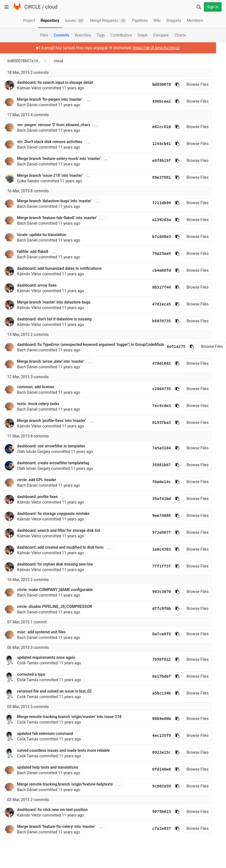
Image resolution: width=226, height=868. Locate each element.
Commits (61, 35)
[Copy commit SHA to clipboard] (170, 84)
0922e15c (154, 752)
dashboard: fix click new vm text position (52, 810)
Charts (180, 35)
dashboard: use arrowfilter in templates (51, 446)
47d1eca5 (154, 304)
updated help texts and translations (48, 767)
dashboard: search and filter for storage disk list (59, 530)
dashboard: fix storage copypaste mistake (53, 514)
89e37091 (154, 177)
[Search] (199, 7)
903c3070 (154, 592)
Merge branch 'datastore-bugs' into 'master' (54, 201)
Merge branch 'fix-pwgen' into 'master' (50, 99)
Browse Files (190, 84)
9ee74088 (154, 515)
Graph (142, 35)
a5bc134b (154, 693)
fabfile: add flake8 (33, 252)
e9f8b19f (154, 160)
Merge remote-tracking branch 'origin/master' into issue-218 (69, 717)
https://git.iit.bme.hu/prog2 (153, 48)
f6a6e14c (154, 482)
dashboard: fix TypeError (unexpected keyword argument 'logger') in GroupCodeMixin (91, 344)
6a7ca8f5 (154, 634)
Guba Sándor (28, 181)
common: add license (36, 387)
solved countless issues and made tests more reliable (64, 750)
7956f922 (154, 659)
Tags (101, 35)
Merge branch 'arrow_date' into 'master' (51, 361)
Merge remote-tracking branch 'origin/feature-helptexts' (65, 784)
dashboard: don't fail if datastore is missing (54, 319)
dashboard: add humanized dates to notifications (59, 268)
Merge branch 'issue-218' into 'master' (50, 175)
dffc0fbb (154, 608)
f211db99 (154, 203)
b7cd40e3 (154, 237)
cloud (51, 7)
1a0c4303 (154, 549)
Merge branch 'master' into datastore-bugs (54, 302)
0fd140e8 (154, 769)
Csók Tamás (28, 663)
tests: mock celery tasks (38, 404)
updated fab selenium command (45, 734)
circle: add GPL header (37, 480)
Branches (83, 35)
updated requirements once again (46, 657)
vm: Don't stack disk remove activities (50, 142)
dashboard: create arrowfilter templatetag (53, 463)
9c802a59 (154, 786)
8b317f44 (154, 287)
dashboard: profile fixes (38, 497)
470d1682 (154, 363)
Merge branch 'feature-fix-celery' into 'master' (56, 826)
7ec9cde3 (154, 406)
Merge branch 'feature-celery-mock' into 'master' (59, 159)
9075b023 (154, 812)
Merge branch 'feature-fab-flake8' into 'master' (57, 218)
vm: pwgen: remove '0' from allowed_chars (54, 125)
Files (44, 35)
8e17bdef (154, 676)
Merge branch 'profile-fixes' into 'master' (52, 421)
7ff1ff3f (154, 566)
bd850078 (154, 84)
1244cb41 (154, 144)
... (88, 99)
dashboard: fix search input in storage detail (55, 82)
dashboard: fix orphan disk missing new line (55, 564)
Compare (161, 35)
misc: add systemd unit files (41, 632)
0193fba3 (154, 423)
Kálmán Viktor (29, 88)
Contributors (121, 35)
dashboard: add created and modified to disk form (60, 547)
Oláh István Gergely (34, 452)
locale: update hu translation (42, 235)
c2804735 (154, 389)
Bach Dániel (27, 105)
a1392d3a (154, 220)
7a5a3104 (154, 448)
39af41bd (154, 499)
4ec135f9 (154, 735)
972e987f (154, 532)
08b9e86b (154, 719)
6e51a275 (176, 346)
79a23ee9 (154, 253)
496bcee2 (154, 101)
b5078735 (154, 321)
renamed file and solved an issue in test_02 (54, 691)
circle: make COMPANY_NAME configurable (55, 590)
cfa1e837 (154, 828)
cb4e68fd (154, 270)
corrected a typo (31, 674)
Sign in (213, 7)
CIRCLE (32, 7)
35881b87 (154, 465)
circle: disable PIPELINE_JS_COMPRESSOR (55, 607)
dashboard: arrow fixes (37, 285)
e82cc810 (154, 127)
